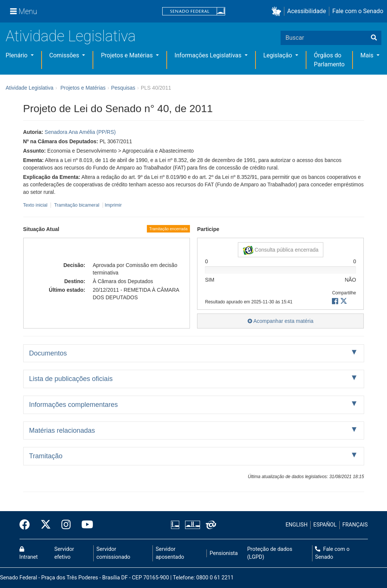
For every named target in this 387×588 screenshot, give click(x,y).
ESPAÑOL (325, 525)
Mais (368, 55)
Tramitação (46, 456)
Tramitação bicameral (77, 205)
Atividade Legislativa (71, 36)
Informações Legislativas (209, 55)
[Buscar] (374, 38)
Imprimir (113, 205)
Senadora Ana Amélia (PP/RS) (80, 132)
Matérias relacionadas (62, 430)
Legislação (279, 55)
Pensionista (224, 553)
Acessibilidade (307, 11)
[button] (278, 11)
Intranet (29, 553)
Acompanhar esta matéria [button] (280, 321)
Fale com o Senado (358, 11)
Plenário (17, 55)
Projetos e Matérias (127, 55)
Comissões (65, 55)
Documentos (48, 353)
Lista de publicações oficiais (71, 379)
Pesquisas (123, 88)
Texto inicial (36, 205)
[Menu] (24, 11)
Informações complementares (74, 405)
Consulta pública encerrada (281, 250)
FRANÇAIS (355, 525)
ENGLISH (297, 525)
